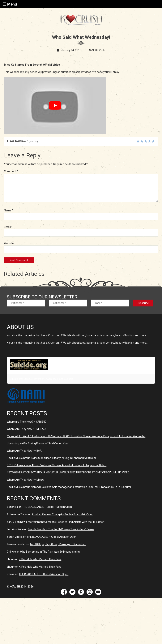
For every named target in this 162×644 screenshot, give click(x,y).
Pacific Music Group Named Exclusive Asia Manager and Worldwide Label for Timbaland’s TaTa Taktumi (69, 487)
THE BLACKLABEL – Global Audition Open (47, 507)
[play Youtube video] (55, 106)
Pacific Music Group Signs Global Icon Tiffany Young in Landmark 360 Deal (51, 458)
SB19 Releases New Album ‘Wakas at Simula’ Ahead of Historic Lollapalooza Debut (57, 465)
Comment (11, 171)
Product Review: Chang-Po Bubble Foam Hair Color (62, 514)
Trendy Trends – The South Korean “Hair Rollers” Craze (61, 529)
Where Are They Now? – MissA (25, 480)
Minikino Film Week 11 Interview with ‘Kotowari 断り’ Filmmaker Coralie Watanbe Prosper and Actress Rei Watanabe (76, 436)
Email (8, 227)
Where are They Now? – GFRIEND (27, 422)
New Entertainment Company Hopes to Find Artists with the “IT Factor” (62, 522)
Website (9, 243)
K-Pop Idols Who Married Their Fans (40, 559)
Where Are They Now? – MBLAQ (26, 429)
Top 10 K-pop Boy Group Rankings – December (58, 544)
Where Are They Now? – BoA (24, 451)
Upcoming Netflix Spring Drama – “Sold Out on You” (38, 443)
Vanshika (12, 507)
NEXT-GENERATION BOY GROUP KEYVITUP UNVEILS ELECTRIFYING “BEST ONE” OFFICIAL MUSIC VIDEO (68, 472)
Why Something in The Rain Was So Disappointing (50, 552)
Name (9, 210)
